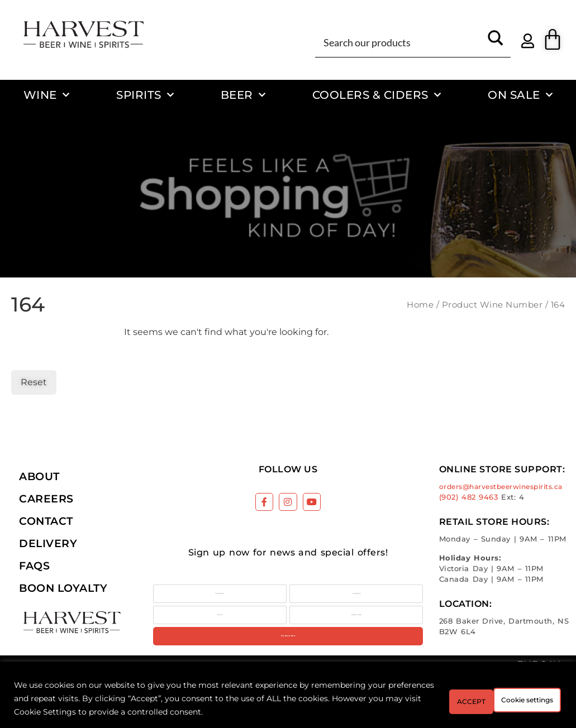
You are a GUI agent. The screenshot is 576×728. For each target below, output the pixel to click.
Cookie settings (446, 698)
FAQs (34, 566)
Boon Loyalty (63, 588)
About (39, 476)
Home (420, 305)
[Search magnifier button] (496, 42)
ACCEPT (530, 698)
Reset (34, 382)
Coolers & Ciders (377, 95)
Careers (46, 499)
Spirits (145, 95)
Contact (46, 521)
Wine (47, 95)
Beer (243, 95)
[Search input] (400, 42)
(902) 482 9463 (469, 497)
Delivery (48, 543)
